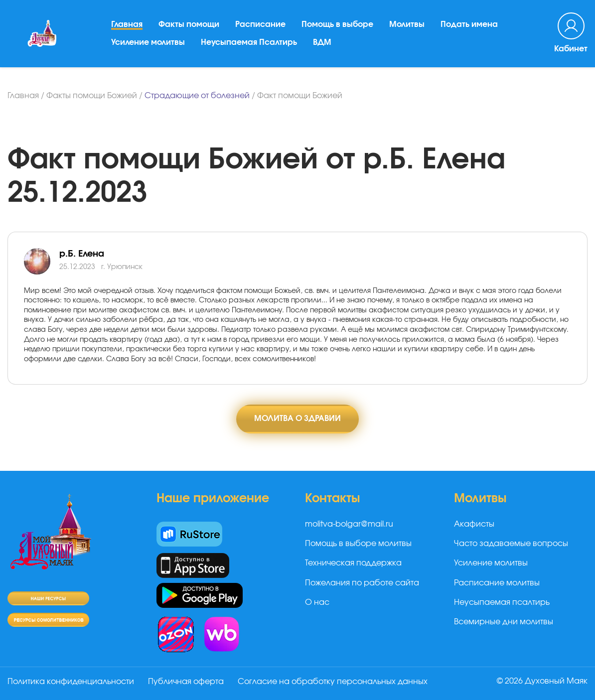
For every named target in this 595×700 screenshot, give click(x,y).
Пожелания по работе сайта (362, 583)
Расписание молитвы (497, 583)
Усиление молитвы (148, 42)
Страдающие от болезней (197, 96)
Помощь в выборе (337, 24)
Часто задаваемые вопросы (511, 544)
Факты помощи (189, 24)
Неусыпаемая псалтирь (502, 602)
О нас (317, 602)
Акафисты (474, 524)
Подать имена (469, 24)
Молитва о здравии (297, 419)
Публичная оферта (186, 682)
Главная (127, 24)
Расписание (260, 24)
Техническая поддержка (353, 563)
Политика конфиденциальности (71, 682)
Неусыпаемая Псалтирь (249, 42)
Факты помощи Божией (92, 96)
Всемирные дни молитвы (504, 622)
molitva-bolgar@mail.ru (349, 524)
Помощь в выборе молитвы (358, 544)
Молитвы (407, 24)
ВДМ (322, 42)
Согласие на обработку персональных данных (333, 682)
